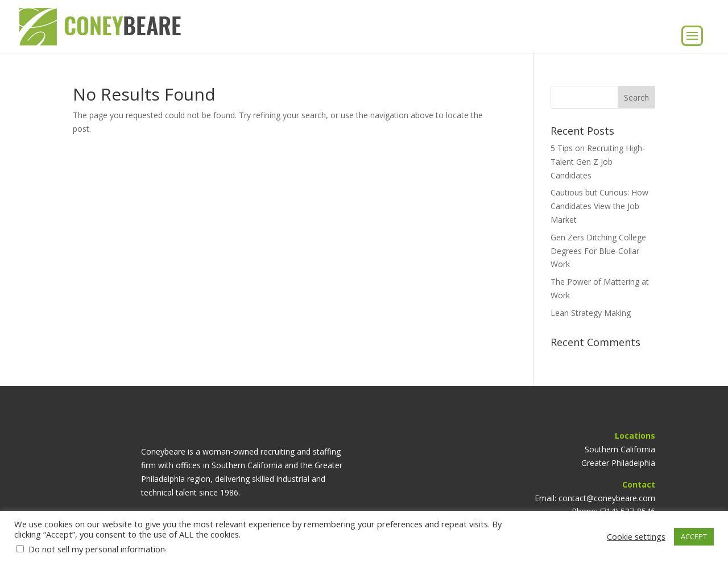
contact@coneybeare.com (607, 498)
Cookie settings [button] (636, 536)
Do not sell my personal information (97, 549)
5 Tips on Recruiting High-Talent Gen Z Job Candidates (598, 162)
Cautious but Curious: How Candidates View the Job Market (599, 206)
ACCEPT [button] (694, 536)
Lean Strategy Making (591, 313)
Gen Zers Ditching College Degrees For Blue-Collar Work (598, 251)
